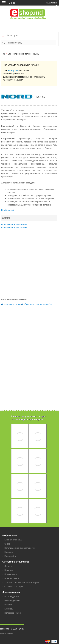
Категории (10, 36)
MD (52, 3)
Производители (12, 596)
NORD (36, 54)
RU (56, 3)
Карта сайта (10, 556)
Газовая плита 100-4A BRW (14, 224)
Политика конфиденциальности (20, 548)
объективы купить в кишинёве (38, 304)
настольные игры (12, 304)
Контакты (9, 552)
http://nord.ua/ (8, 210)
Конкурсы (9, 609)
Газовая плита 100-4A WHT (14, 228)
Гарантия (9, 570)
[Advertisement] (29, 263)
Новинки (8, 605)
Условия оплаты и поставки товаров (22, 582)
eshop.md (13, 71)
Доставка (9, 566)
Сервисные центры (14, 587)
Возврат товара (12, 578)
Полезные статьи (13, 613)
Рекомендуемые (12, 601)
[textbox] (31, 43)
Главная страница (13, 540)
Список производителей (19, 54)
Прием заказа (11, 574)
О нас (7, 544)
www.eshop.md (6, 633)
